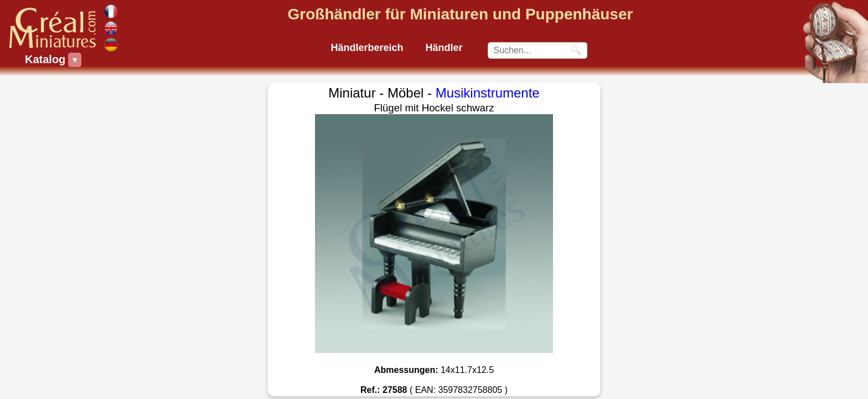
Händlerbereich (367, 48)
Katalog (46, 60)
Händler (444, 48)
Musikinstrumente (488, 93)
